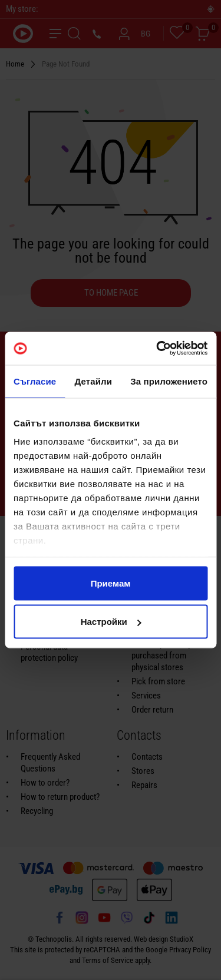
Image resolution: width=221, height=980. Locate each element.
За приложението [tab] (169, 381)
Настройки (111, 622)
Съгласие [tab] (35, 381)
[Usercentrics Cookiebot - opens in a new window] (157, 349)
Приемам (111, 583)
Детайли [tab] (93, 381)
